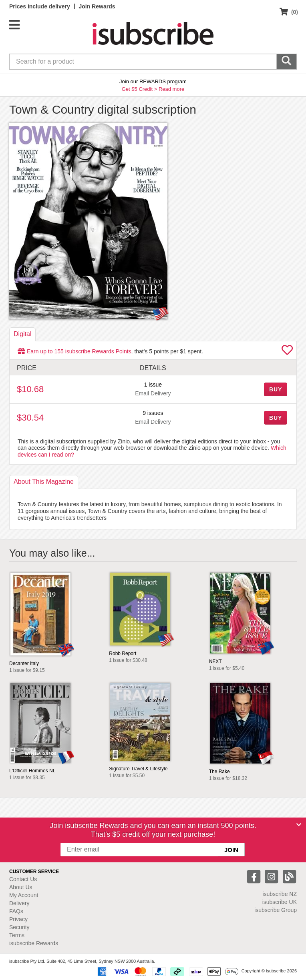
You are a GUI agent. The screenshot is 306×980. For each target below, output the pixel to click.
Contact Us (23, 879)
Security (19, 927)
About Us (21, 887)
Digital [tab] (22, 334)
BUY (276, 389)
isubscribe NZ (280, 894)
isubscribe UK (280, 902)
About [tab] (44, 482)
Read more (171, 89)
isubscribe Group (276, 910)
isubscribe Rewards (34, 943)
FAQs (16, 911)
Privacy (18, 919)
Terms (17, 935)
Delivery (19, 903)
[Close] (299, 825)
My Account (24, 895)
